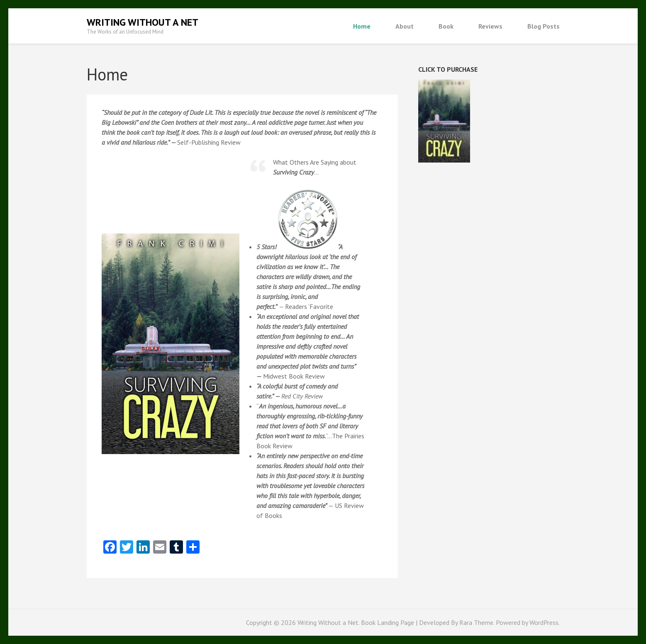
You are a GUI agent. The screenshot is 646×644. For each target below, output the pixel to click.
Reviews (490, 26)
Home (362, 26)
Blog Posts (544, 26)
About (405, 26)
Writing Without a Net (143, 22)
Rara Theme (476, 622)
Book (446, 26)
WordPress (544, 622)
